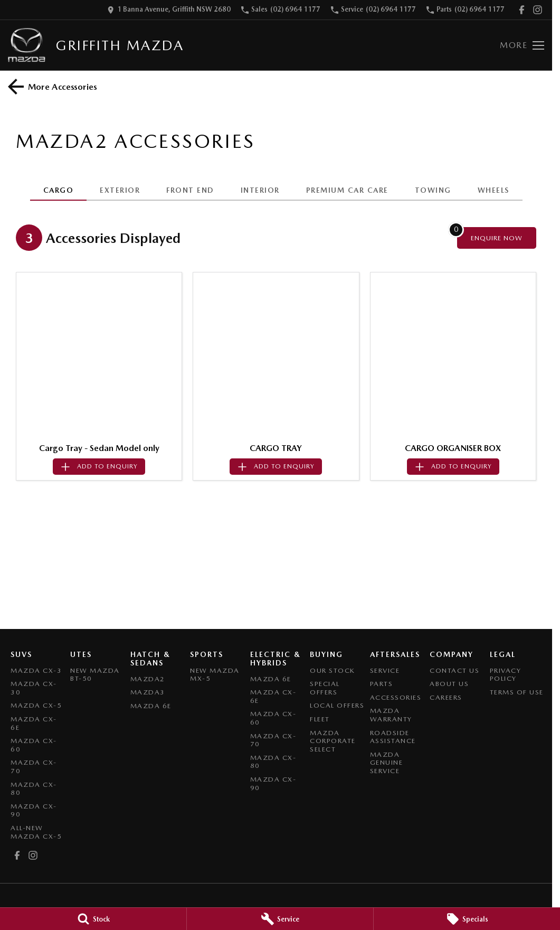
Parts (382, 684)
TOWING (433, 190)
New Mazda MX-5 (215, 675)
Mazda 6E (151, 706)
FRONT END (190, 190)
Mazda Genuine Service (387, 763)
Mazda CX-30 (34, 688)
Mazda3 (148, 692)
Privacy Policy (506, 675)
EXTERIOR (120, 190)
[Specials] (467, 919)
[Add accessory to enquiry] (99, 467)
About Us (449, 684)
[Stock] (93, 919)
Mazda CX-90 (34, 810)
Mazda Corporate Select (333, 741)
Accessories (396, 697)
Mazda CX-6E (34, 723)
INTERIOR (260, 190)
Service (385, 670)
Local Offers (337, 705)
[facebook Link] (522, 10)
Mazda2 (148, 679)
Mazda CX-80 (34, 789)
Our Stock (333, 670)
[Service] (280, 919)
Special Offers (325, 688)
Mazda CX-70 (34, 767)
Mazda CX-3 (36, 670)
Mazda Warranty (391, 715)
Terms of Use (517, 692)
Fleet (320, 719)
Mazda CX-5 (36, 705)
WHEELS (493, 190)
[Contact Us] (169, 10)
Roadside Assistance (393, 737)
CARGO (59, 190)
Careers (446, 697)
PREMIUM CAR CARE (347, 190)
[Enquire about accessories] (497, 238)
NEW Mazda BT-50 (95, 675)
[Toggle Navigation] (522, 45)
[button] (99, 355)
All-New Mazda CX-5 (36, 832)
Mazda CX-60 (34, 745)
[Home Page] (27, 45)
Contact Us (454, 670)
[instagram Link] (538, 10)
